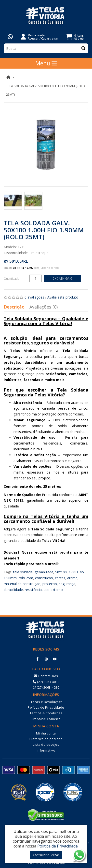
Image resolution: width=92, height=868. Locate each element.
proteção (50, 584)
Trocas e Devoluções (46, 702)
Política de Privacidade (46, 707)
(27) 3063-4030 (46, 682)
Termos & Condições (46, 713)
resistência (33, 590)
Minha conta (46, 733)
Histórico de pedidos (46, 739)
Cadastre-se (49, 38)
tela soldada (23, 572)
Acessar (33, 38)
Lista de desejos (46, 744)
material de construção (22, 584)
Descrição (14, 307)
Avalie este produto (63, 297)
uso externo (53, 590)
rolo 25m (26, 578)
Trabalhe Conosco (46, 719)
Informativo (46, 750)
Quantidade (12, 279)
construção (44, 578)
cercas (60, 578)
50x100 (61, 572)
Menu (46, 63)
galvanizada (44, 572)
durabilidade (13, 590)
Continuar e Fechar (46, 855)
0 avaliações (34, 297)
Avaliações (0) (44, 307)
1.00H (73, 572)
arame (72, 578)
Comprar (62, 278)
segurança (67, 584)
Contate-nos (46, 676)
